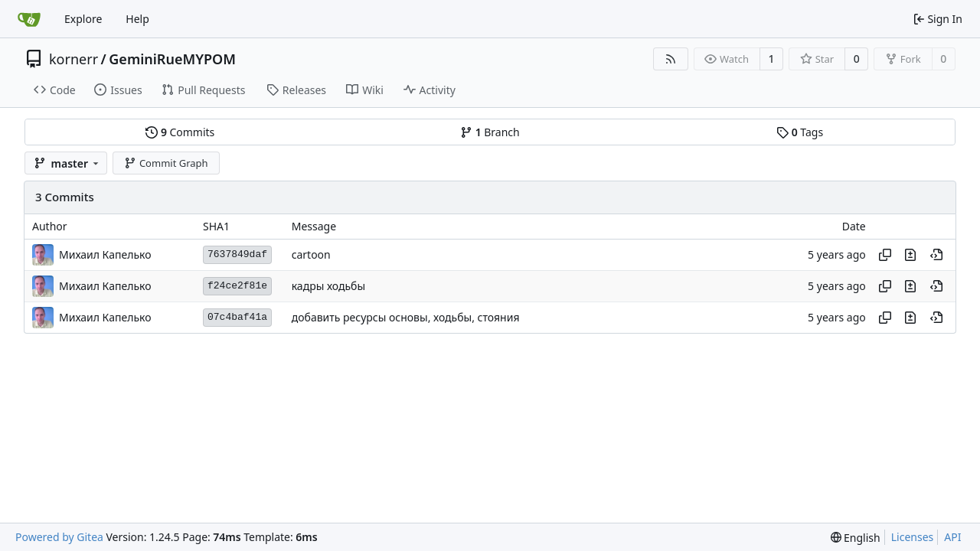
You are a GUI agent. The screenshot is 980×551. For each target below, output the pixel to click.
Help (137, 19)
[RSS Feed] (671, 59)
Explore (83, 19)
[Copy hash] (885, 255)
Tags (800, 132)
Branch (490, 132)
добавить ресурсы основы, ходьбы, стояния (406, 317)
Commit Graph (166, 163)
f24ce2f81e (237, 286)
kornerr (73, 59)
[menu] (856, 538)
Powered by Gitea (59, 537)
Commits (180, 132)
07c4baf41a (237, 317)
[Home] (29, 19)
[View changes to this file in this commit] (910, 255)
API (952, 537)
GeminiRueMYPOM (172, 59)
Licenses (913, 537)
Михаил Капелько (105, 254)
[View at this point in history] (936, 255)
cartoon (311, 254)
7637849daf (237, 254)
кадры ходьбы (328, 286)
